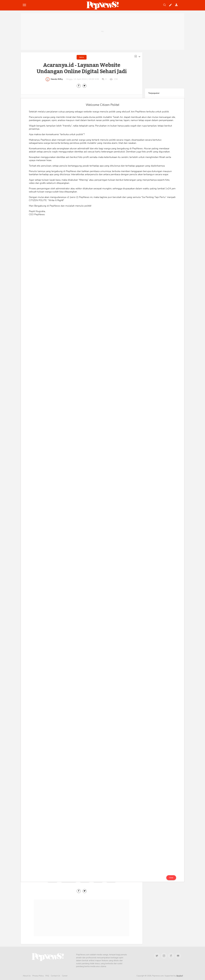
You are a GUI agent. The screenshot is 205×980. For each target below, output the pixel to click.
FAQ (47, 976)
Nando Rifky (57, 79)
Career (65, 976)
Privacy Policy (38, 976)
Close (171, 878)
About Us (27, 976)
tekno (82, 57)
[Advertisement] (102, 31)
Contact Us (55, 976)
